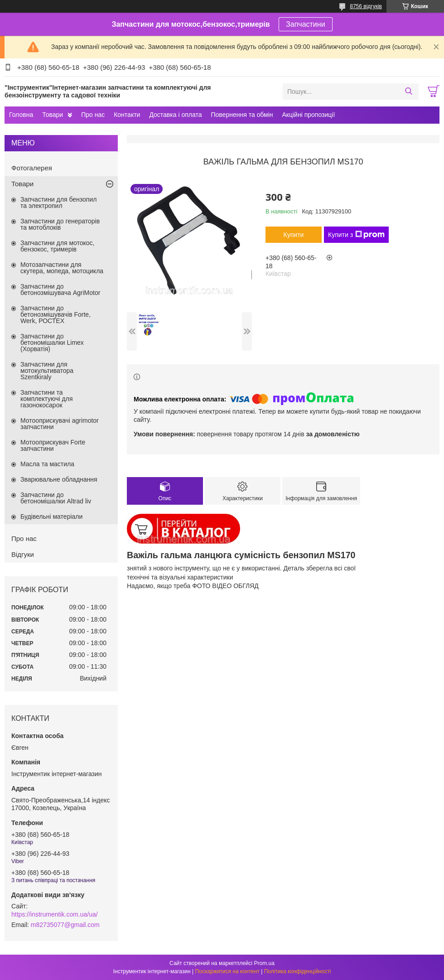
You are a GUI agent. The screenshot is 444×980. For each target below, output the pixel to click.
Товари (53, 115)
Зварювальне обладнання (59, 479)
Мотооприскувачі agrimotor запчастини (60, 424)
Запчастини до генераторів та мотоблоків (60, 224)
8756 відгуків (366, 6)
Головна (21, 115)
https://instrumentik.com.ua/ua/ (55, 914)
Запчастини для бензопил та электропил (58, 203)
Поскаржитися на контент (227, 971)
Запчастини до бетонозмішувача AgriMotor (60, 290)
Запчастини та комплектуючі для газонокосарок (47, 399)
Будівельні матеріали (51, 517)
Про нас (93, 115)
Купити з (356, 235)
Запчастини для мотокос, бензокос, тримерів (58, 246)
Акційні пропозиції (309, 115)
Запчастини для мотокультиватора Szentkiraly (47, 371)
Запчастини (306, 24)
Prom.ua (264, 963)
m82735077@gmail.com (65, 925)
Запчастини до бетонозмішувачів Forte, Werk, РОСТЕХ (55, 314)
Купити (294, 235)
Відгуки (23, 554)
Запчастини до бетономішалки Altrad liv (56, 498)
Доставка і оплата (175, 115)
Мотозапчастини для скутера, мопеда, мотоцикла (62, 268)
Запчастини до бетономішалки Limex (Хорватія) (52, 343)
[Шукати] (408, 92)
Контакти (127, 115)
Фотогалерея (32, 168)
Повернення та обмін (242, 115)
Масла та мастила (47, 464)
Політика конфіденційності (298, 971)
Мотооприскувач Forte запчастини (53, 445)
